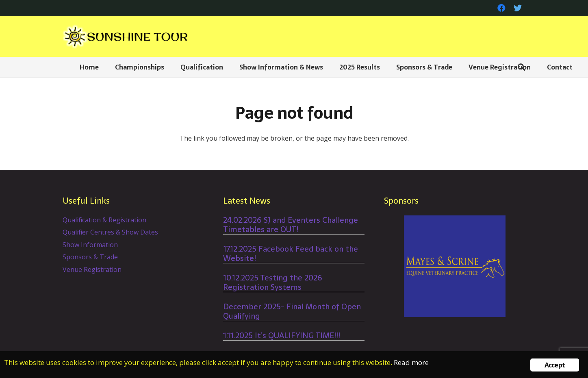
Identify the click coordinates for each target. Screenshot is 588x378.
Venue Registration (92, 269)
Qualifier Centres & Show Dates (110, 232)
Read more (411, 362)
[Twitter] (518, 8)
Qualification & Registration (104, 220)
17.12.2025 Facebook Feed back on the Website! (291, 254)
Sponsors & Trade (90, 257)
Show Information (90, 245)
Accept (555, 365)
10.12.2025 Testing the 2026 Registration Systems (273, 282)
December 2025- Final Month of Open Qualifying (292, 311)
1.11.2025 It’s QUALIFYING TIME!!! (282, 336)
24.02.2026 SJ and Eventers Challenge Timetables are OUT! (291, 225)
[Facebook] (501, 8)
